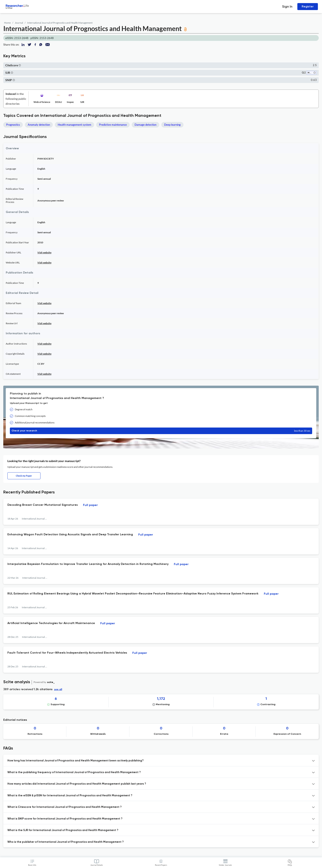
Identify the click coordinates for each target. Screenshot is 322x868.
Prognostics (13, 125)
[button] (20, 65)
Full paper (90, 505)
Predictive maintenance (113, 125)
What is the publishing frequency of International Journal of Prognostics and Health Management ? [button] (74, 772)
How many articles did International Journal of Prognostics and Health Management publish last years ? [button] (77, 784)
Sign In (287, 6)
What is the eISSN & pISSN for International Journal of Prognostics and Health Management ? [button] (70, 796)
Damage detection (145, 125)
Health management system (74, 125)
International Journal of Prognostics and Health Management (60, 23)
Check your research (161, 431)
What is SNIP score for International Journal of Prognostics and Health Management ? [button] (65, 819)
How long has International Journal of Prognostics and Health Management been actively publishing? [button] (76, 761)
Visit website (44, 252)
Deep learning (172, 125)
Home (7, 23)
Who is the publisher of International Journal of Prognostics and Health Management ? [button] (66, 842)
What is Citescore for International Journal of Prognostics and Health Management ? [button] (65, 807)
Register (308, 6)
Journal (19, 23)
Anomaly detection (39, 125)
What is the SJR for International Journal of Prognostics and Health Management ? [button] (63, 830)
